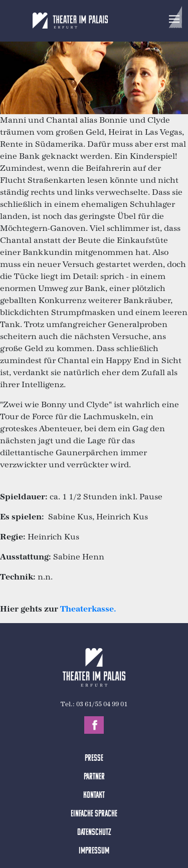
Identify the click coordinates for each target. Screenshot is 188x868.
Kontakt (94, 796)
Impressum (94, 851)
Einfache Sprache (94, 814)
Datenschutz (94, 833)
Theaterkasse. (88, 609)
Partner (94, 777)
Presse (94, 759)
